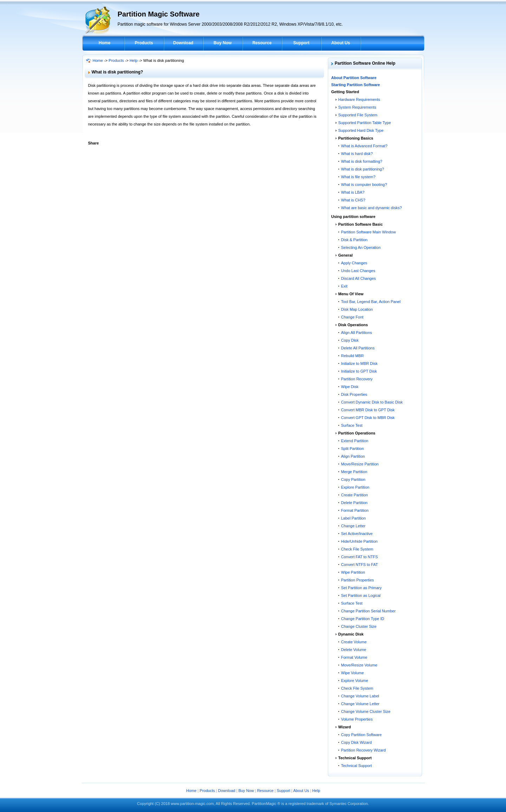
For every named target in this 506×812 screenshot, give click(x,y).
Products (144, 43)
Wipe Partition (353, 572)
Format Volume (354, 657)
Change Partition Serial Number (368, 611)
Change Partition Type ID (363, 619)
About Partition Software (354, 78)
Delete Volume (354, 650)
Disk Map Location (357, 309)
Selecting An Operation (361, 247)
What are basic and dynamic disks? (372, 208)
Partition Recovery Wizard (364, 750)
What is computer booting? (364, 185)
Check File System (357, 549)
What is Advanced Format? (364, 146)
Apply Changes (354, 263)
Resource (262, 43)
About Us (341, 43)
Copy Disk (350, 340)
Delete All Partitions (358, 348)
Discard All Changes (359, 278)
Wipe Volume (353, 673)
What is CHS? (353, 200)
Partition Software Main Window (369, 232)
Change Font (352, 317)
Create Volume (354, 642)
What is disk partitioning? (363, 169)
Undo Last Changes (358, 271)
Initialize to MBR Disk (359, 363)
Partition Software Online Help (365, 63)
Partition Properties (358, 580)
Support (301, 43)
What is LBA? (353, 192)
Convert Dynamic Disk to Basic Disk (372, 402)
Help (134, 60)
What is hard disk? (357, 154)
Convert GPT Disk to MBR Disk (368, 418)
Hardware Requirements (359, 99)
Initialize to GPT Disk (359, 371)
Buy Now (223, 43)
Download (183, 43)
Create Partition (355, 495)
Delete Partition (354, 503)
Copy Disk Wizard (356, 742)
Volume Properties (357, 719)
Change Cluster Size (359, 626)
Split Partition (353, 449)
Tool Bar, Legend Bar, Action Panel (371, 302)
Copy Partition (353, 479)
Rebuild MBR (353, 356)
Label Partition (353, 518)
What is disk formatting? (362, 161)
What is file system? (358, 177)
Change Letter (353, 526)
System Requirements (357, 107)
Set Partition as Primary (362, 588)
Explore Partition (355, 487)
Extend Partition (355, 441)
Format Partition (355, 510)
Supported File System (358, 115)
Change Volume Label (360, 696)
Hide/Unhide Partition (359, 541)
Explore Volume (355, 681)
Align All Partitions (357, 333)
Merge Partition (354, 472)
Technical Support (356, 766)
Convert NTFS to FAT (360, 565)
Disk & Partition (354, 240)
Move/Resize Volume (359, 665)
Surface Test (352, 425)
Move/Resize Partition (360, 464)
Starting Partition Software (356, 85)
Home (105, 43)
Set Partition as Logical (361, 595)
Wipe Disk (350, 387)
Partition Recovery (357, 379)
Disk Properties (354, 394)
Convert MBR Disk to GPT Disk (368, 410)
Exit (344, 286)
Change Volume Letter (360, 704)
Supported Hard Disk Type (361, 130)
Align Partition (353, 456)
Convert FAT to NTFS (360, 557)
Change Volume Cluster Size (366, 711)
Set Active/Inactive (357, 534)
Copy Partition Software (362, 735)
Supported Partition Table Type (365, 123)
